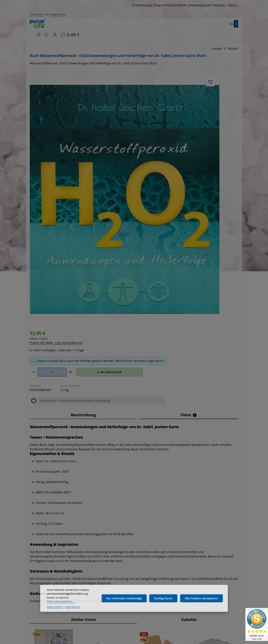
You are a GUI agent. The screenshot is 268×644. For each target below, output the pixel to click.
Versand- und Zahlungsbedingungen (188, 549)
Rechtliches (188, 529)
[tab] (83, 160)
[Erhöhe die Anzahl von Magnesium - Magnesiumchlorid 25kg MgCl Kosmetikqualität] (61, 496)
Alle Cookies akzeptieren (201, 608)
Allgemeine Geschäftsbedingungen (188, 562)
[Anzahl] (124, 109)
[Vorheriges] (33, 444)
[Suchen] (195, 26)
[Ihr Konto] (212, 26)
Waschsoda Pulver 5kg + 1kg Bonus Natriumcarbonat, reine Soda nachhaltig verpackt (160, 448)
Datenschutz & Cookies (188, 578)
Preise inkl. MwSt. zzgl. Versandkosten (128, 79)
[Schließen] (237, 5)
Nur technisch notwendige (124, 608)
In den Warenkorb (181, 109)
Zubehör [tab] (189, 364)
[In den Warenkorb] (70, 496)
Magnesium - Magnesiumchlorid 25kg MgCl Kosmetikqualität (51, 446)
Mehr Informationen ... (61, 611)
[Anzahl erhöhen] (142, 109)
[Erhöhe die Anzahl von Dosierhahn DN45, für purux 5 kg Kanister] (114, 496)
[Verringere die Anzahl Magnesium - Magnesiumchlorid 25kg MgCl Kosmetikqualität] (37, 496)
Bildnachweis (188, 585)
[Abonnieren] (138, 557)
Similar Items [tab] (83, 364)
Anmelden (37, 14)
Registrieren (58, 14)
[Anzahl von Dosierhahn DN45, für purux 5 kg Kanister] (102, 496)
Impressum (188, 539)
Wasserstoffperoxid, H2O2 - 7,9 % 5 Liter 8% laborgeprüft (213, 446)
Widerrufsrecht (188, 571)
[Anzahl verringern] (106, 109)
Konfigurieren (163, 608)
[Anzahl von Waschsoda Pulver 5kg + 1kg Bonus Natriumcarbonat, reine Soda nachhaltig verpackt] (156, 496)
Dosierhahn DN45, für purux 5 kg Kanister (102, 445)
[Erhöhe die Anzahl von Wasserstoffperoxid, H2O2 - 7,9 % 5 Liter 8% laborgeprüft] (221, 496)
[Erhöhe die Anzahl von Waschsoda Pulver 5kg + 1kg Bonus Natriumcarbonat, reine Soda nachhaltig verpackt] (168, 496)
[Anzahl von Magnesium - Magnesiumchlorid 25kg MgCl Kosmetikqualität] (49, 496)
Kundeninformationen (188, 592)
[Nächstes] (184, 26)
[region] (134, 5)
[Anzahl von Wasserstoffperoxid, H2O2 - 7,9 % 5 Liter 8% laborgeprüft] (209, 496)
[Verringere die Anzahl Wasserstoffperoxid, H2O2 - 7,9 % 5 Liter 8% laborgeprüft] (197, 496)
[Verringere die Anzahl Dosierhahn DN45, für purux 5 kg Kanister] (90, 496)
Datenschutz (55, 616)
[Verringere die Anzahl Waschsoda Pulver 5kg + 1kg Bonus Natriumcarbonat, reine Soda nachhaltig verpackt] (144, 496)
